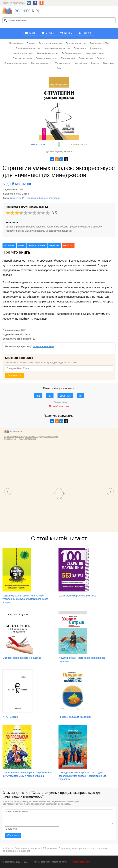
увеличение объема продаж (62, 227)
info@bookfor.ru (59, 862)
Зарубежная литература (28, 48)
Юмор (59, 68)
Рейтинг (87, 33)
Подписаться (14, 375)
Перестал (54, 245)
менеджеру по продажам (59, 231)
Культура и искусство (47, 53)
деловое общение (36, 227)
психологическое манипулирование (25, 231)
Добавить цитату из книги (59, 151)
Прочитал (9, 245)
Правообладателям (81, 862)
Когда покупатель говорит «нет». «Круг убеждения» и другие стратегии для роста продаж (25, 599)
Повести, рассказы (22, 58)
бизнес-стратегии (15, 227)
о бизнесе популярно (49, 198)
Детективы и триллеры (50, 43)
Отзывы (50, 33)
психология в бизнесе (90, 227)
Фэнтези (95, 63)
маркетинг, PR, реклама (23, 198)
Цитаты (68, 33)
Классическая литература (57, 48)
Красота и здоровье (23, 53)
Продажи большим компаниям (75, 717)
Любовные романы (71, 53)
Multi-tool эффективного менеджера (22, 658)
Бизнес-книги (16, 43)
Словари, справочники (16, 63)
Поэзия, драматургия (46, 58)
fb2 (38, 396)
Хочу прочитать (37, 245)
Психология (80, 48)
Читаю (22, 245)
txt (50, 396)
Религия (101, 58)
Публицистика (86, 58)
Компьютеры (96, 48)
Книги (32, 33)
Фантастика (81, 63)
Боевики (31, 43)
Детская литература (76, 43)
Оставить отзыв (79, 145)
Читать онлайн (39, 145)
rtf (80, 396)
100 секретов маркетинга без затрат (78, 596)
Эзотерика (108, 63)
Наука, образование (95, 53)
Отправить (13, 835)
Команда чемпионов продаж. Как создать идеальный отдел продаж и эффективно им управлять (82, 776)
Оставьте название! (44, 346)
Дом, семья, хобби (99, 43)
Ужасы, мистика (63, 63)
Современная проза (41, 63)
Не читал (68, 245)
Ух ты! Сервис (10, 717)
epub (65, 396)
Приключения (68, 58)
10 (48, 213)
